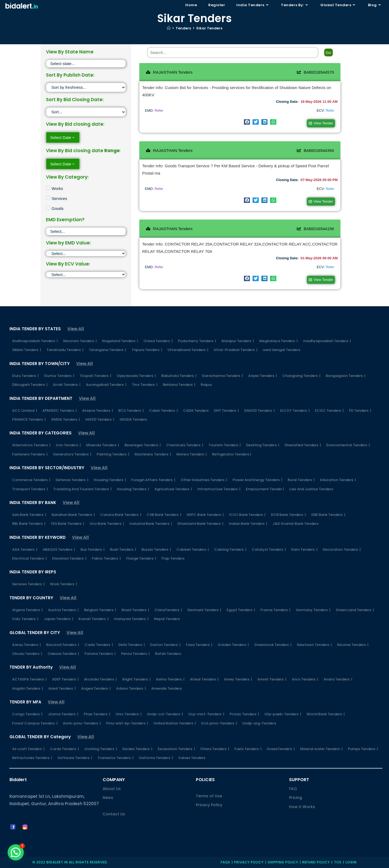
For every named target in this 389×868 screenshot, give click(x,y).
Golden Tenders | (233, 644)
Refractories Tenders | (32, 757)
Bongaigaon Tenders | (346, 375)
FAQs (225, 862)
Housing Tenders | (110, 479)
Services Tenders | (28, 583)
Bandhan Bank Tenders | (73, 514)
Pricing (296, 797)
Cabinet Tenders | (193, 549)
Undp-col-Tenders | (165, 714)
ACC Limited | (25, 410)
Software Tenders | (75, 757)
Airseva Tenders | (98, 410)
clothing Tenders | (101, 748)
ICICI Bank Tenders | (247, 514)
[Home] (169, 28)
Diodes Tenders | (137, 748)
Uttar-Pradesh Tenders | (236, 349)
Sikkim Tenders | (27, 349)
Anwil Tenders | (62, 688)
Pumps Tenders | (363, 748)
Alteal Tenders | (204, 679)
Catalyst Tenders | (269, 549)
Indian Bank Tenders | (248, 523)
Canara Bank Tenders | (121, 514)
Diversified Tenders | (303, 445)
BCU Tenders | (131, 410)
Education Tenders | (338, 479)
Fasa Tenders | (199, 644)
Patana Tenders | (100, 653)
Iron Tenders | (68, 445)
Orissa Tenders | (158, 340)
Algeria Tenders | (27, 609)
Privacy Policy (209, 804)
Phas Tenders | (97, 714)
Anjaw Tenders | (263, 375)
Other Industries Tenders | (204, 479)
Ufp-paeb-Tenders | (283, 714)
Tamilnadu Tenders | (65, 349)
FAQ (293, 788)
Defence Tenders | (72, 479)
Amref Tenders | (272, 679)
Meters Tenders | (192, 453)
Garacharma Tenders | (222, 375)
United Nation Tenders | (175, 722)
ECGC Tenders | (329, 410)
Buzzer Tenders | (156, 549)
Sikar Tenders (209, 28)
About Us (112, 788)
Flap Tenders (173, 558)
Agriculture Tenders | (173, 488)
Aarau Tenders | (26, 644)
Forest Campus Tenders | (35, 722)
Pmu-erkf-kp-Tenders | (127, 722)
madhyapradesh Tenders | (327, 340)
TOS (338, 862)
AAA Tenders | (25, 549)
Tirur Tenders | (145, 384)
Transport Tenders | (30, 488)
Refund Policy (316, 862)
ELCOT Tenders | (295, 410)
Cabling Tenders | (230, 549)
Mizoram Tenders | (80, 340)
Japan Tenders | (58, 618)
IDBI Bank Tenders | (328, 514)
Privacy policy (249, 862)
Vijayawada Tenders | (136, 375)
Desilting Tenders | (263, 445)
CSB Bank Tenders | (164, 514)
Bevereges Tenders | (143, 445)
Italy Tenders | (25, 618)
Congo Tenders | (27, 714)
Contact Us (114, 813)
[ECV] (86, 275)
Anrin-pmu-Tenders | (82, 722)
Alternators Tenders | (31, 445)
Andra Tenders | (338, 679)
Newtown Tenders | (314, 644)
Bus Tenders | (93, 549)
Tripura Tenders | (147, 349)
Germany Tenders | (313, 609)
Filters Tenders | (215, 748)
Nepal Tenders (167, 618)
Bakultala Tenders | (179, 375)
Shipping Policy (283, 862)
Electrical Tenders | (29, 558)
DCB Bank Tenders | (288, 514)
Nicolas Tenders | (353, 644)
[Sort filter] (86, 87)
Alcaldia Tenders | (100, 679)
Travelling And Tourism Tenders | (82, 488)
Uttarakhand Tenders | (188, 349)
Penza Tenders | (135, 653)
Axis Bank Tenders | (29, 514)
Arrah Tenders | (67, 384)
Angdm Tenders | (28, 688)
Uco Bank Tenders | (107, 523)
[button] (247, 122)
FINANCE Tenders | (29, 419)
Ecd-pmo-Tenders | (219, 722)
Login (351, 862)
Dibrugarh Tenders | (30, 384)
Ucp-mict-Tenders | (206, 714)
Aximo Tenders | (170, 679)
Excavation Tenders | (176, 748)
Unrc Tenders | (129, 714)
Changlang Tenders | (301, 375)
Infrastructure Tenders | (219, 488)
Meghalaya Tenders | (279, 340)
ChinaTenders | (168, 609)
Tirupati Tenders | (95, 375)
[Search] (233, 52)
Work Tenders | (63, 583)
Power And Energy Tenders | (257, 479)
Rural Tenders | (301, 479)
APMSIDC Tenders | (60, 410)
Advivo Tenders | (131, 688)
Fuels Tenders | (248, 748)
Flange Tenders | (141, 558)
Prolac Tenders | (244, 714)
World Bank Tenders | (326, 714)
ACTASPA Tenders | (29, 679)
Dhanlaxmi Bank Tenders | (200, 523)
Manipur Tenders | (238, 340)
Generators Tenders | (72, 453)
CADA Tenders (196, 410)
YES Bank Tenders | (68, 523)
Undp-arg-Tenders (259, 722)
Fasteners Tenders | (30, 453)
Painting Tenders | (113, 453)
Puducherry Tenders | (197, 340)
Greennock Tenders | (273, 644)
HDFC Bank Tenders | (205, 514)
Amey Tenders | (238, 679)
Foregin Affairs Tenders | (153, 479)
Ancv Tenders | (305, 679)
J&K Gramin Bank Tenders (296, 523)
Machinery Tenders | (153, 453)
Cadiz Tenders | (99, 644)
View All (76, 328)
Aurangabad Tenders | (106, 384)
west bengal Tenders (281, 349)
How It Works (302, 806)
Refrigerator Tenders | (232, 453)
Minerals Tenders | (103, 445)
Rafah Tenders (168, 653)
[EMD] (86, 253)
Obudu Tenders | (27, 653)
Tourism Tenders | (225, 445)
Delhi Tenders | (132, 644)
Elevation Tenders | (69, 558)
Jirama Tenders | (63, 714)
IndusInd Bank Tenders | (151, 523)
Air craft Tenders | (28, 748)
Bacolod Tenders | (63, 644)
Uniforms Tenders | (156, 757)
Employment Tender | (265, 488)
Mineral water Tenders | (321, 748)
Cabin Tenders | (163, 410)
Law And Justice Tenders (311, 488)
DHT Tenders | (226, 410)
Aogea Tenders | (96, 688)
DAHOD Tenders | (259, 410)
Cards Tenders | (64, 748)
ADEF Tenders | (65, 679)
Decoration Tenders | (342, 549)
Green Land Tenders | (355, 609)
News (108, 797)
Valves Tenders (192, 757)
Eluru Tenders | (25, 375)
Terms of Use (209, 795)
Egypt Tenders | (241, 609)
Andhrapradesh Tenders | (35, 340)
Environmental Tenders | (348, 445)
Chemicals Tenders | (185, 445)
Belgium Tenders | (100, 609)
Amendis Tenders (167, 688)
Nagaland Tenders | (120, 340)
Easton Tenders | (165, 644)
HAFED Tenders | (100, 419)
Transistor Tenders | (115, 757)
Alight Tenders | (136, 679)
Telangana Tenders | (108, 349)
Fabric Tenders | (106, 558)
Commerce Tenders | (31, 479)
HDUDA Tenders (133, 419)
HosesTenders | (281, 748)
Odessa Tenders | (63, 653)
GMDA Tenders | (66, 419)
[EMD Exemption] (86, 231)
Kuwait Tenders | (94, 618)
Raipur (206, 384)
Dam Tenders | (304, 549)
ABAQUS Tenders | (59, 549)
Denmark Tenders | (204, 609)
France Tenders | (275, 609)
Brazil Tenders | (135, 609)
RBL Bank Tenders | (29, 523)
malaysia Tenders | (131, 618)
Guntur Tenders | (59, 375)
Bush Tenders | (123, 549)
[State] (86, 64)
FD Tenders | (360, 410)
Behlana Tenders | (179, 384)
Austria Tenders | (63, 609)
